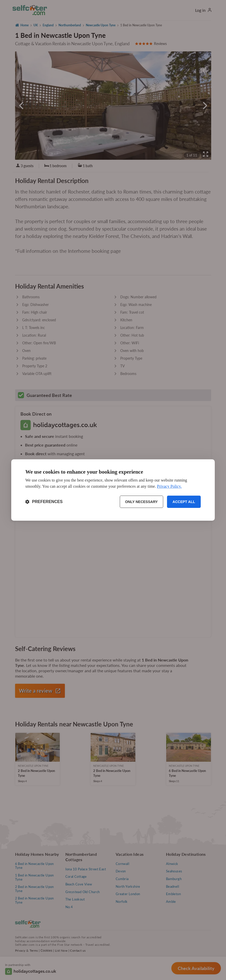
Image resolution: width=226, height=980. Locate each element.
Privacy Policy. (169, 486)
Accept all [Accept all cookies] (184, 502)
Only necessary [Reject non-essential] (141, 502)
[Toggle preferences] (44, 502)
